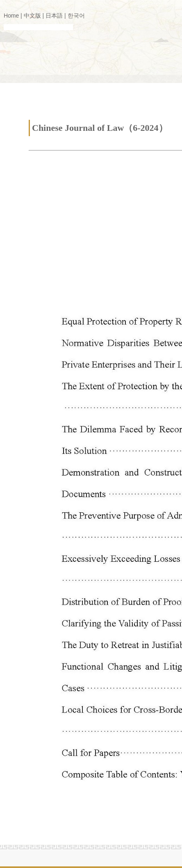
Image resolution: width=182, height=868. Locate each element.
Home (11, 16)
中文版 (32, 16)
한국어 (76, 16)
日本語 (54, 16)
